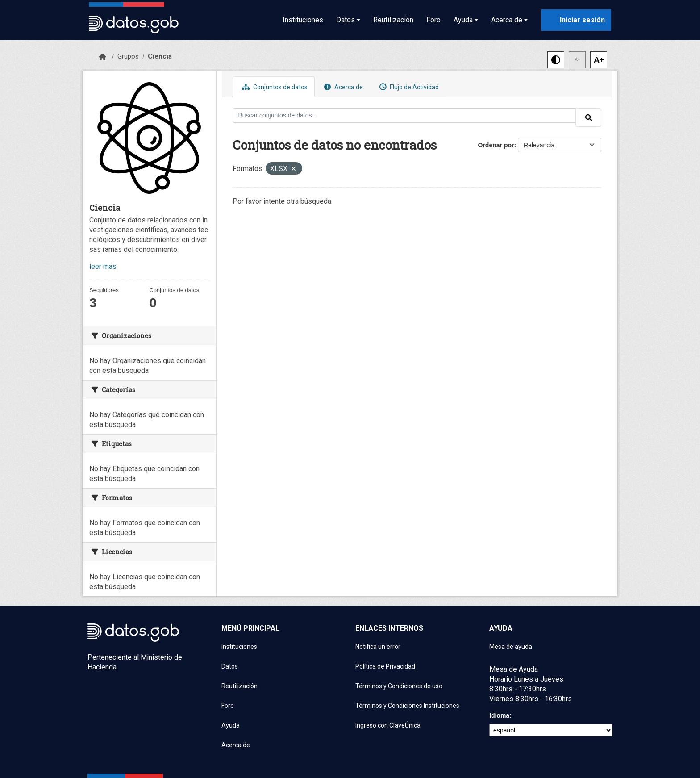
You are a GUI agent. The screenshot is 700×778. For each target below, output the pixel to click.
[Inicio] (102, 57)
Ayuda (231, 725)
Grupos (128, 56)
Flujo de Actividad (408, 87)
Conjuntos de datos (274, 87)
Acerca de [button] (507, 20)
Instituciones (303, 20)
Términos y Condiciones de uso (399, 686)
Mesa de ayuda (511, 647)
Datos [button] (346, 20)
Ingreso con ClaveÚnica (388, 725)
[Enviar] (588, 117)
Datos (230, 666)
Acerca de (342, 87)
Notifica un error (378, 647)
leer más (103, 266)
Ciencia (160, 56)
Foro (433, 20)
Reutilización (393, 20)
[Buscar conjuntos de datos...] (404, 115)
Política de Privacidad (385, 666)
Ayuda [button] (463, 20)
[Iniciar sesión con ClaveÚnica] (576, 20)
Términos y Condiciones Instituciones (407, 706)
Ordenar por (496, 145)
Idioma (499, 715)
